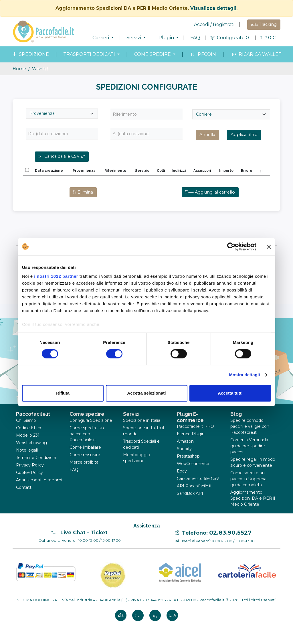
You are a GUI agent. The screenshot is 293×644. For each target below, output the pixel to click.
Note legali (27, 450)
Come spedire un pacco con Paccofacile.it (87, 434)
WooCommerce (193, 464)
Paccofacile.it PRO (195, 426)
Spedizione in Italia (142, 420)
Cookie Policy (29, 472)
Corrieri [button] (101, 38)
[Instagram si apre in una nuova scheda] (138, 615)
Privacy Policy (30, 465)
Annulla (207, 135)
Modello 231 (28, 435)
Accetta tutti (230, 393)
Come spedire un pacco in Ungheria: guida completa (249, 479)
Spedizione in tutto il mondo (143, 431)
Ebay (182, 471)
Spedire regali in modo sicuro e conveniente (253, 462)
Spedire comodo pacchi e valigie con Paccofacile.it (250, 426)
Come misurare (85, 455)
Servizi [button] (134, 38)
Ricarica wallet (256, 54)
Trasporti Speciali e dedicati (141, 444)
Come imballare (85, 447)
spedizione (30, 54)
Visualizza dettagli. (214, 8)
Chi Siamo (26, 420)
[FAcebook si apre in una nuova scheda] (121, 615)
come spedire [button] (153, 54)
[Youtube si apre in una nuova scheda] (172, 615)
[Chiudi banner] (269, 247)
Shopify (184, 449)
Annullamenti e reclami (39, 480)
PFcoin (203, 54)
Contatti (24, 487)
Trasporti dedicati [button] (90, 54)
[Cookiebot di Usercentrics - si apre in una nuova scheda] (231, 247)
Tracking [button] (264, 24)
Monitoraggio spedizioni (136, 458)
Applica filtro (244, 135)
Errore (247, 171)
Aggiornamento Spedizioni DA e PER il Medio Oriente (253, 498)
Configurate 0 (230, 38)
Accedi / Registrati (214, 24)
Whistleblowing (31, 443)
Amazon (185, 441)
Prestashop (188, 456)
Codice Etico (29, 428)
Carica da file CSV (62, 156)
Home (19, 69)
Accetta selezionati (146, 393)
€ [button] (268, 38)
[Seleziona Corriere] (231, 114)
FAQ (195, 38)
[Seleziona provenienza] (62, 114)
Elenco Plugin (191, 434)
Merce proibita (84, 462)
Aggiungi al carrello (210, 192)
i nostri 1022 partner (56, 276)
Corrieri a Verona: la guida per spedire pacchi (249, 446)
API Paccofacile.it (194, 486)
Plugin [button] (167, 38)
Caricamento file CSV (198, 478)
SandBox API (190, 493)
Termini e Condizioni (36, 458)
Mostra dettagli (244, 375)
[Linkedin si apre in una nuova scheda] (155, 615)
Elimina (83, 192)
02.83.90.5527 (230, 533)
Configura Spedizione (91, 420)
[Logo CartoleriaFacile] (247, 570)
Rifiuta (63, 393)
